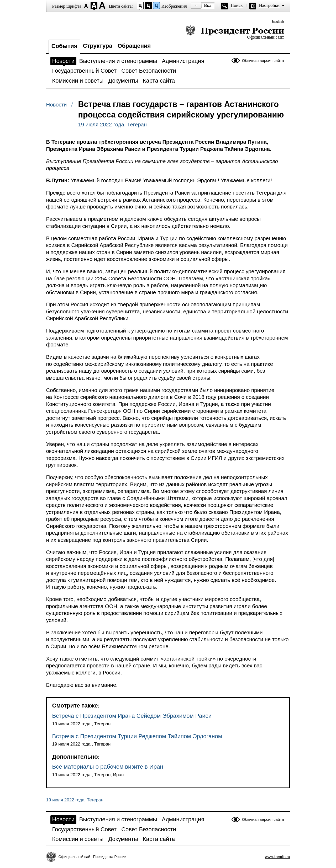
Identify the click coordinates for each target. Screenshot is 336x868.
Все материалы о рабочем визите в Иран (108, 767)
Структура (98, 46)
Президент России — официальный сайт (235, 32)
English (278, 21)
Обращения (134, 46)
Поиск (237, 5)
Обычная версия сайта (263, 60)
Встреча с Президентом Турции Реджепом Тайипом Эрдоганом (137, 736)
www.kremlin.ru (278, 857)
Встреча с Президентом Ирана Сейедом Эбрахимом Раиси (132, 716)
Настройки (269, 5)
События (64, 46)
